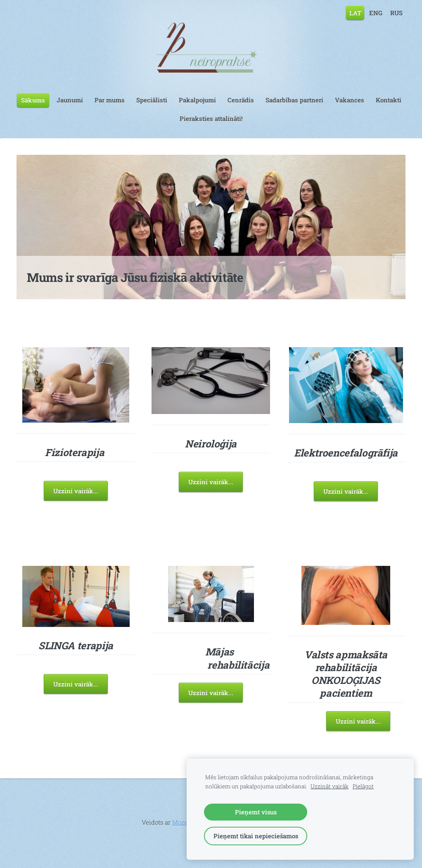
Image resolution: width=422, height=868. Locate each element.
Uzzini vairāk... (76, 491)
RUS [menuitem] (396, 12)
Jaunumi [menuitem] (70, 100)
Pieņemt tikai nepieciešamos (256, 836)
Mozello (184, 822)
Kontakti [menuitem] (389, 100)
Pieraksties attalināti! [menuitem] (211, 118)
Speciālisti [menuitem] (152, 100)
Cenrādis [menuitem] (241, 100)
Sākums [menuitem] (33, 100)
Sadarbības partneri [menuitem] (294, 100)
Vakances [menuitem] (350, 100)
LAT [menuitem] (355, 12)
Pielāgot (363, 786)
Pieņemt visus (256, 812)
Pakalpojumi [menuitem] (197, 100)
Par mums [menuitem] (110, 100)
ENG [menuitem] (376, 12)
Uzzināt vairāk (330, 786)
